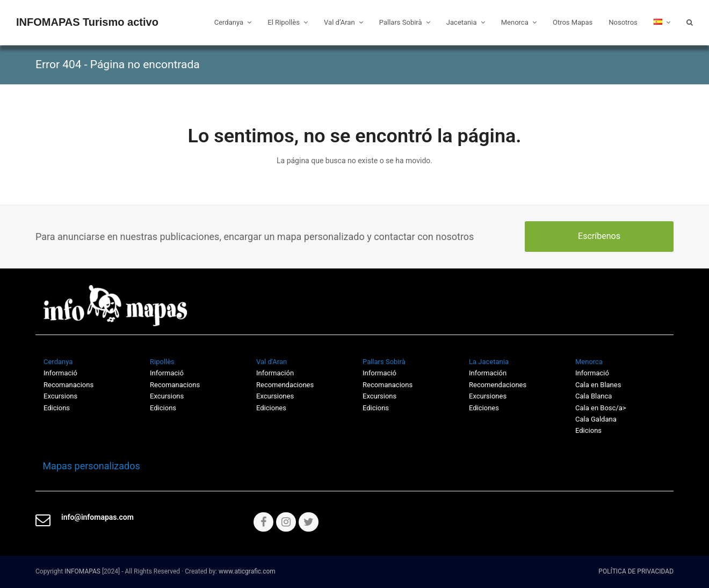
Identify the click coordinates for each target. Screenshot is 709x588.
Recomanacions (68, 385)
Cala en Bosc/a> (601, 408)
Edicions (57, 408)
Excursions (60, 396)
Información (275, 373)
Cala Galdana (596, 419)
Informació (379, 373)
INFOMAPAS (82, 571)
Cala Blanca (594, 396)
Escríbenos (599, 236)
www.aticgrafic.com (247, 571)
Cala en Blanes (598, 385)
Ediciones (271, 408)
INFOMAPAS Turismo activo (87, 22)
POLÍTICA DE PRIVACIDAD (636, 571)
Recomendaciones (285, 385)
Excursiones (275, 396)
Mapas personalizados (88, 466)
